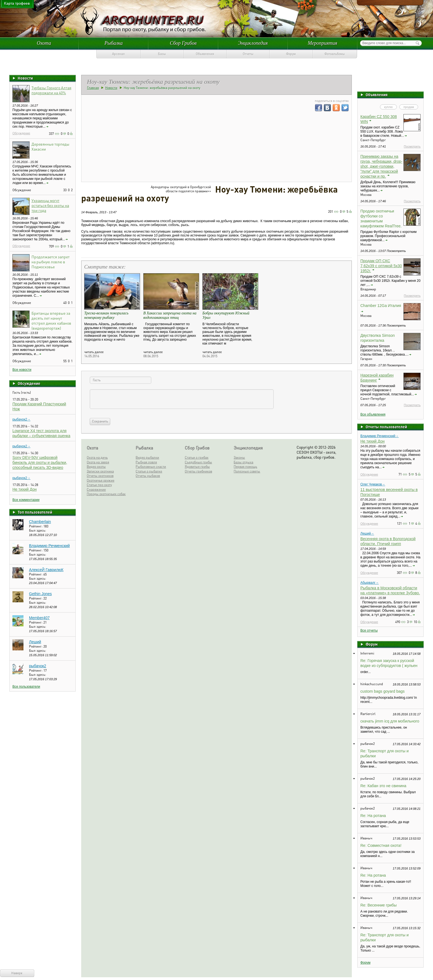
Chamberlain (40, 522)
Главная (93, 88)
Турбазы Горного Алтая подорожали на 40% (51, 90)
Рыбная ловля (146, 462)
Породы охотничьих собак (106, 494)
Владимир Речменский (49, 546)
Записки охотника (100, 471)
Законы (239, 457)
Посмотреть (412, 146)
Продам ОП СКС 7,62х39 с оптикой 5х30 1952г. (381, 266)
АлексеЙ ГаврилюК (46, 570)
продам (409, 107)
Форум (291, 54)
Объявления (205, 54)
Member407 (39, 618)
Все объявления (373, 414)
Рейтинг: (36, 526)
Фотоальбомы (335, 54)
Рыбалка (113, 43)
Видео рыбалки (147, 457)
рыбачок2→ (21, 419)
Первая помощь (245, 467)
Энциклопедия (253, 43)
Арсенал (118, 54)
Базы (162, 54)
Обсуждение (21, 133)
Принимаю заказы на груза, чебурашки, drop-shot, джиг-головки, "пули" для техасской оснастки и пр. (381, 166)
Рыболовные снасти (151, 467)
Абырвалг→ (369, 583)
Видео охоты (96, 467)
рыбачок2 (38, 666)
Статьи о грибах (197, 457)
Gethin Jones (40, 594)
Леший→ (367, 534)
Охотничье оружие (101, 480)
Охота (44, 43)
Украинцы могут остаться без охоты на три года (50, 205)
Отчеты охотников (100, 476)
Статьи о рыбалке (149, 471)
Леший (35, 642)
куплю (388, 107)
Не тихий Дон (25, 489)
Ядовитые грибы (197, 467)
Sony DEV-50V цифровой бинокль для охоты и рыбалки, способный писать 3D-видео (40, 463)
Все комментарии (26, 500)
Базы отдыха (243, 462)
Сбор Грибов (183, 43)
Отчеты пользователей (386, 427)
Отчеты (248, 54)
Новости (25, 78)
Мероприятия (323, 43)
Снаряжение (96, 489)
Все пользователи (26, 687)
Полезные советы (247, 471)
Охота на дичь (97, 457)
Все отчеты (369, 630)
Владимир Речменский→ (380, 436)
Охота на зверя (98, 462)
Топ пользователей (35, 512)
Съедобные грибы (198, 462)
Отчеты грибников (198, 471)
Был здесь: (38, 530)
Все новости (22, 370)
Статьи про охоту (99, 485)
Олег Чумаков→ (373, 484)
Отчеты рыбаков (148, 476)
